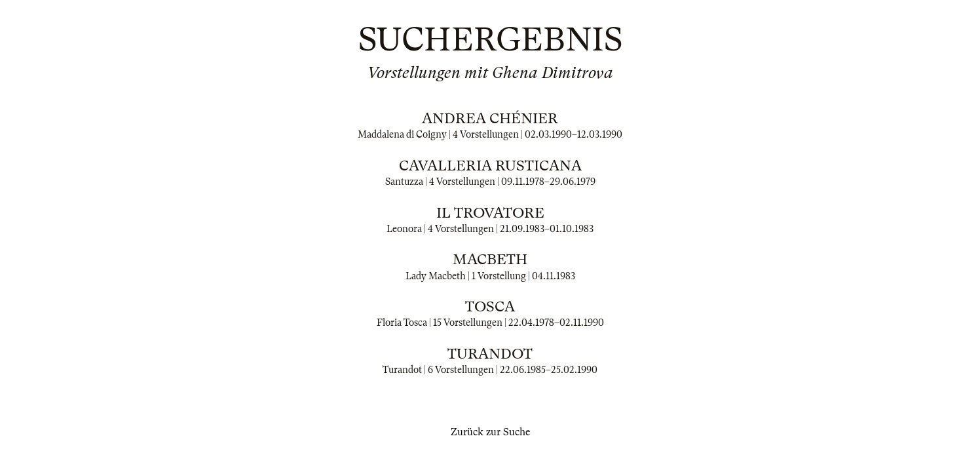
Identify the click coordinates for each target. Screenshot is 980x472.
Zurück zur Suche (490, 432)
